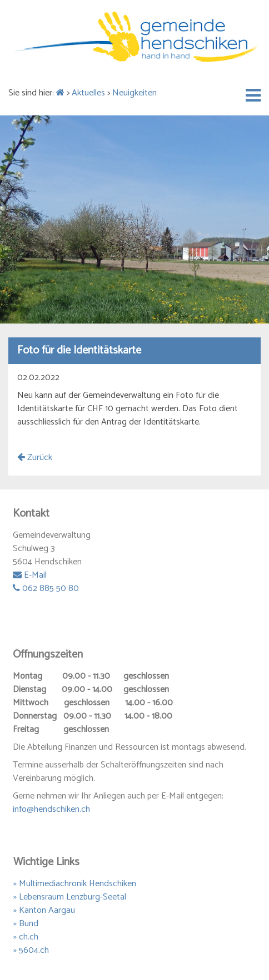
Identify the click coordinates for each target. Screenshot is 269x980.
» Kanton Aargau (44, 910)
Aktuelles (88, 93)
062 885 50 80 (46, 588)
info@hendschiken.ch (51, 809)
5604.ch (34, 950)
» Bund (26, 924)
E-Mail (30, 575)
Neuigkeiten (134, 93)
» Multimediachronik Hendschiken (75, 884)
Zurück (35, 458)
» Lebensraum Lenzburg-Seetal (70, 897)
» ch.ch (26, 937)
